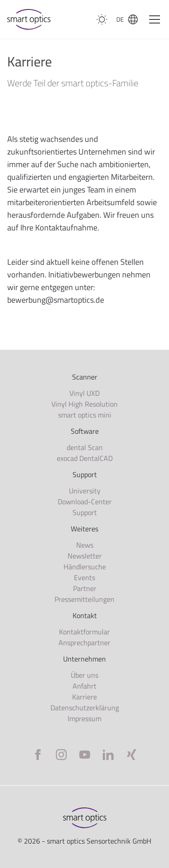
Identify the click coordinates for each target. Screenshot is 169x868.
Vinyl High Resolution (84, 404)
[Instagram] (61, 755)
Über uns (84, 675)
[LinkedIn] (108, 755)
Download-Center (85, 502)
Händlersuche (85, 567)
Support (85, 512)
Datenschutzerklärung (85, 708)
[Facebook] (38, 755)
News (85, 545)
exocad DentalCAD (85, 458)
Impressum (84, 718)
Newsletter (85, 556)
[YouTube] (85, 755)
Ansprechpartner (84, 643)
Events (84, 577)
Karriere (84, 697)
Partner (85, 588)
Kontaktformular (84, 632)
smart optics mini (85, 415)
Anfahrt (84, 686)
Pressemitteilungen (84, 599)
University (85, 491)
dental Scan (85, 447)
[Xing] (132, 755)
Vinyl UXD (84, 393)
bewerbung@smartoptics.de (56, 300)
